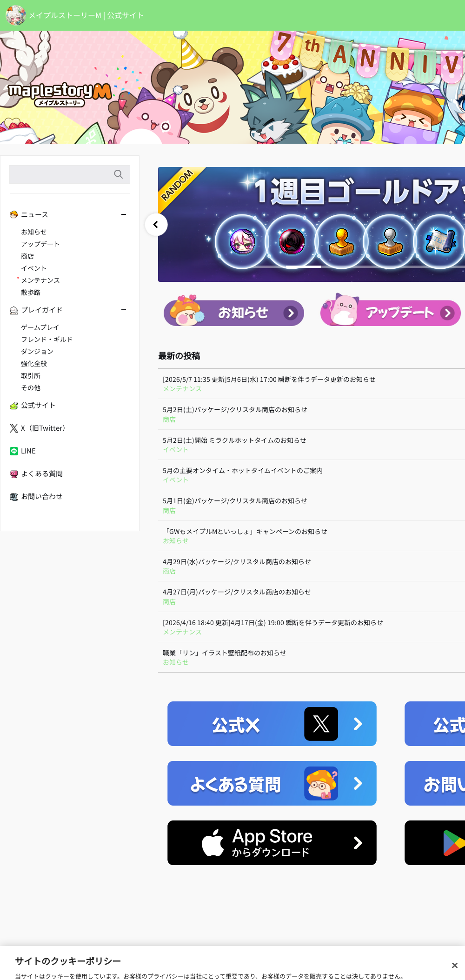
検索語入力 (118, 174)
